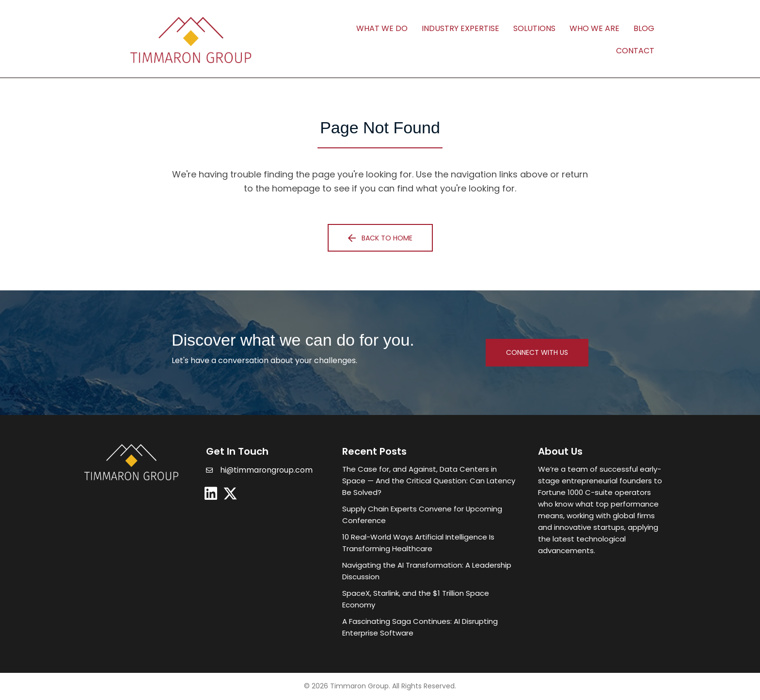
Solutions (534, 28)
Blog (644, 28)
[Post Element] (430, 481)
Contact (635, 51)
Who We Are (594, 28)
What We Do (382, 28)
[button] (380, 238)
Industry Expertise (460, 28)
